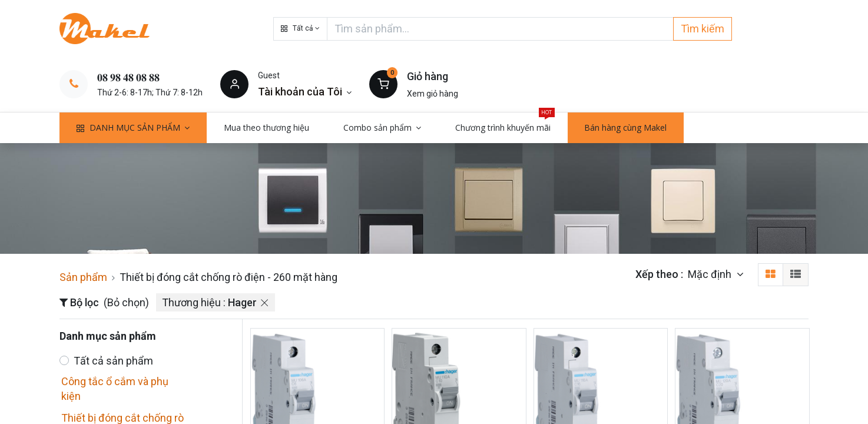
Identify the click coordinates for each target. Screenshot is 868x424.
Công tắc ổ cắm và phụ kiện (115, 389)
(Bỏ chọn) (126, 302)
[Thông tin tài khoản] (305, 92)
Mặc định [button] (711, 274)
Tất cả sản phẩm (113, 361)
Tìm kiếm (703, 29)
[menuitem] (266, 128)
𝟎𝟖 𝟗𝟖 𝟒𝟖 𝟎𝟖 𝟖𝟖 (128, 77)
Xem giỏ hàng (433, 94)
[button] (300, 29)
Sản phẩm (83, 277)
